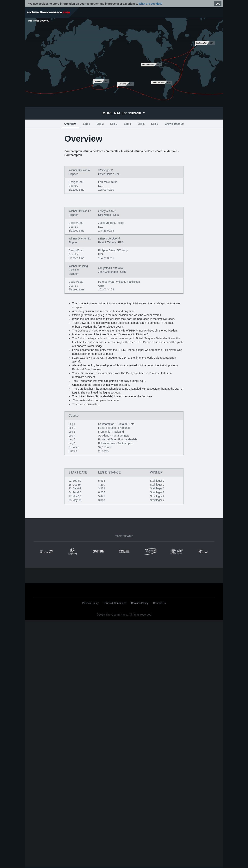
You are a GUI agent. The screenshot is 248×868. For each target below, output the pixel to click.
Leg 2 (100, 124)
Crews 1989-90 (174, 124)
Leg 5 (141, 124)
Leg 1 (87, 124)
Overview (70, 124)
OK (218, 4)
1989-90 (124, 113)
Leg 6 (155, 124)
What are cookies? (151, 4)
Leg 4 (127, 124)
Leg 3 (114, 124)
